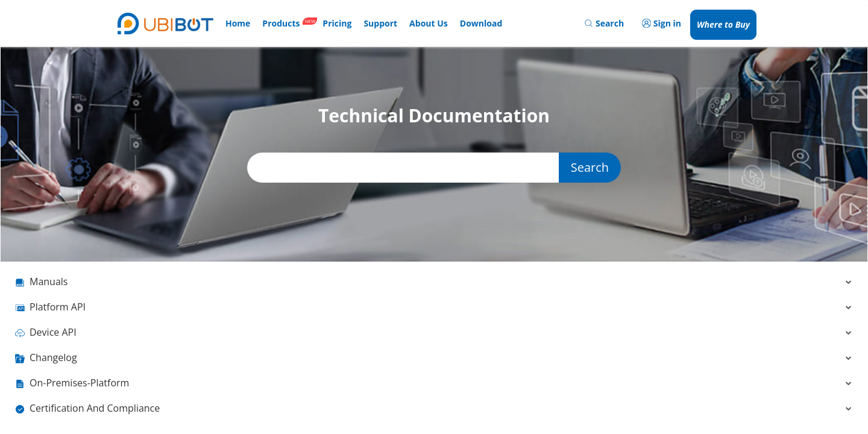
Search (590, 167)
